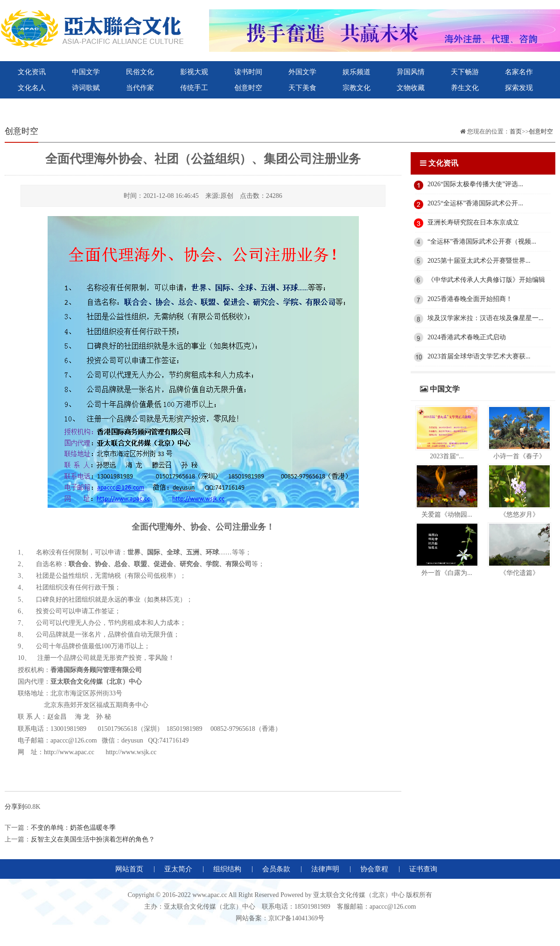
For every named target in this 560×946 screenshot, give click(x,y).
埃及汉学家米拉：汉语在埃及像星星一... (486, 318)
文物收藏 (411, 88)
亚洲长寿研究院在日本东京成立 (473, 222)
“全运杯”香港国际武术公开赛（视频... (482, 242)
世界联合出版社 (32, 104)
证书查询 (423, 869)
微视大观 (194, 104)
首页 (516, 131)
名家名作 (519, 72)
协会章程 (374, 869)
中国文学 (86, 72)
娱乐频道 (357, 72)
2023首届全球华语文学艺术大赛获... (479, 356)
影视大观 (194, 72)
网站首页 (129, 869)
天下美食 (302, 88)
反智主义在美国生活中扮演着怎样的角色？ (93, 839)
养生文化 (465, 88)
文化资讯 (32, 72)
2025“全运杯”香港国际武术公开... (475, 203)
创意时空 (248, 88)
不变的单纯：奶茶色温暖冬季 (73, 828)
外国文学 (302, 72)
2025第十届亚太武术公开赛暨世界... (479, 261)
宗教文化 (357, 88)
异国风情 (411, 72)
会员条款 (276, 869)
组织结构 (227, 869)
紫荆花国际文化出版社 (140, 104)
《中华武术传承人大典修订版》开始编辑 (486, 280)
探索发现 (519, 88)
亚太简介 (178, 869)
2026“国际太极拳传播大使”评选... (475, 184)
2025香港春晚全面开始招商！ (470, 299)
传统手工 (194, 88)
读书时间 (248, 72)
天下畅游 (465, 72)
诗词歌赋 (86, 88)
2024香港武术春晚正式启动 (467, 337)
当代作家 (140, 88)
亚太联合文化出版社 (86, 104)
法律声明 (325, 869)
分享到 (14, 807)
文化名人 (32, 88)
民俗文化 (140, 72)
